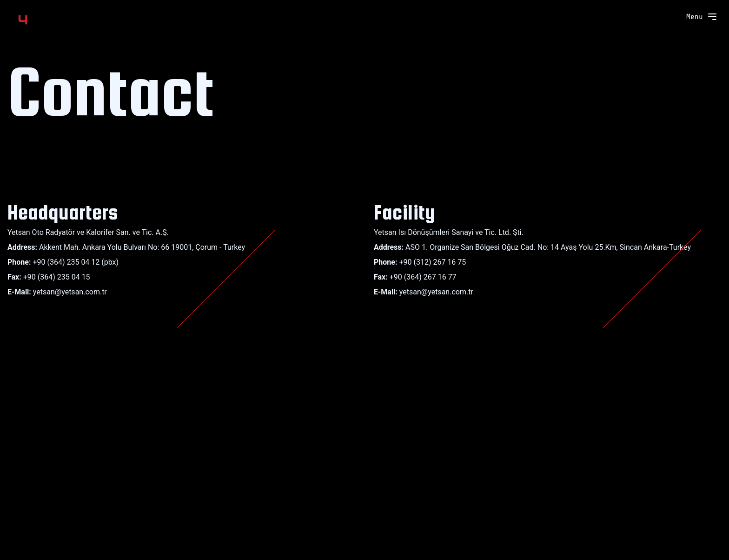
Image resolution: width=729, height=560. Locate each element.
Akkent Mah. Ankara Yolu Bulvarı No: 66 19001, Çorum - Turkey (142, 247)
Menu (702, 17)
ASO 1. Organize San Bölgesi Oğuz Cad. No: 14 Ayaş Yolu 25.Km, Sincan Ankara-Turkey (548, 247)
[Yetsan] (46, 19)
